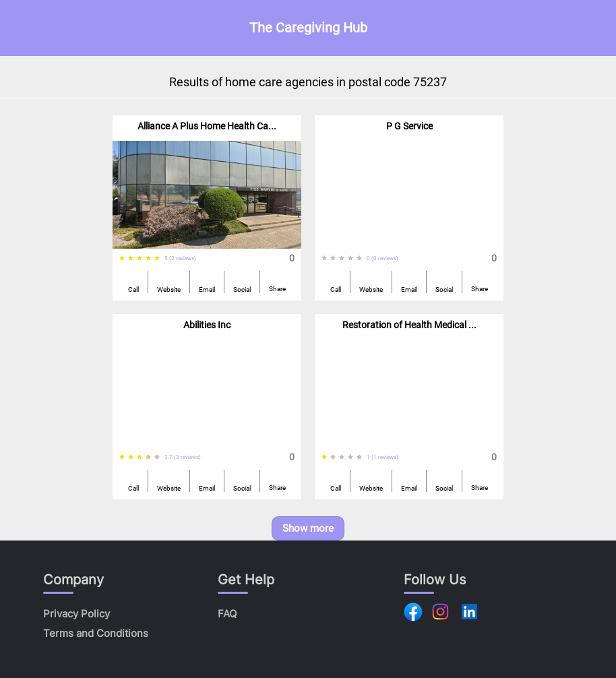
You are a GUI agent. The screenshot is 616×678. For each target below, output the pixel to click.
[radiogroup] (142, 258)
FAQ (227, 614)
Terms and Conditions (96, 633)
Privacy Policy (76, 614)
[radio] (122, 258)
